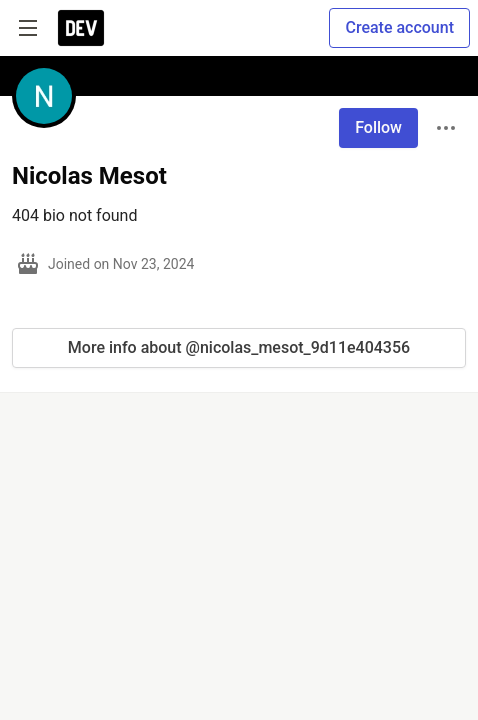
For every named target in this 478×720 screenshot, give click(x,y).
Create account (399, 27)
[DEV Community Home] (81, 28)
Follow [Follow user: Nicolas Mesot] (378, 127)
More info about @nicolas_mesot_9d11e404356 (239, 347)
